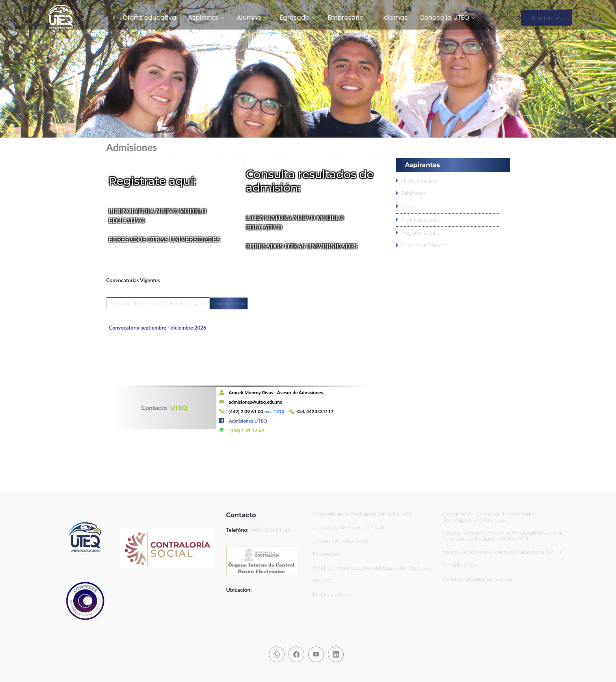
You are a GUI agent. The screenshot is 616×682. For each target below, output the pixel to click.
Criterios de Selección (425, 245)
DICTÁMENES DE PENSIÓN (447, 4)
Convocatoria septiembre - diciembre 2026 (158, 328)
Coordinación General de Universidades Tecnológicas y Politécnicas (489, 517)
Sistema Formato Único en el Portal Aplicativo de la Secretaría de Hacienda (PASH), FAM (502, 536)
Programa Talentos (421, 233)
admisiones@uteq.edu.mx (255, 402)
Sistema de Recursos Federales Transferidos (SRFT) (502, 552)
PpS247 (322, 581)
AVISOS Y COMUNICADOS (386, 4)
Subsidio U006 (460, 565)
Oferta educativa (149, 18)
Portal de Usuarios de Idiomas (478, 579)
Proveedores (327, 554)
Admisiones (546, 18)
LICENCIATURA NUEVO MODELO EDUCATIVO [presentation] (158, 303)
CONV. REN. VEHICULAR (505, 4)
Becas (408, 207)
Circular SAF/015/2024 (341, 541)
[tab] (158, 307)
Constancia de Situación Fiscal (348, 527)
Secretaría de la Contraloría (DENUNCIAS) (362, 514)
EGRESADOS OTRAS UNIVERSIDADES (165, 239)
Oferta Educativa (420, 181)
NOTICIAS (547, 4)
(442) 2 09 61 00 (246, 411)
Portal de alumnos (334, 594)
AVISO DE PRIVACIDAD (329, 4)
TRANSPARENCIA (281, 4)
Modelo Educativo (421, 220)
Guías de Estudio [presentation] (229, 303)
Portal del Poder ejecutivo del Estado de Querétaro (372, 568)
